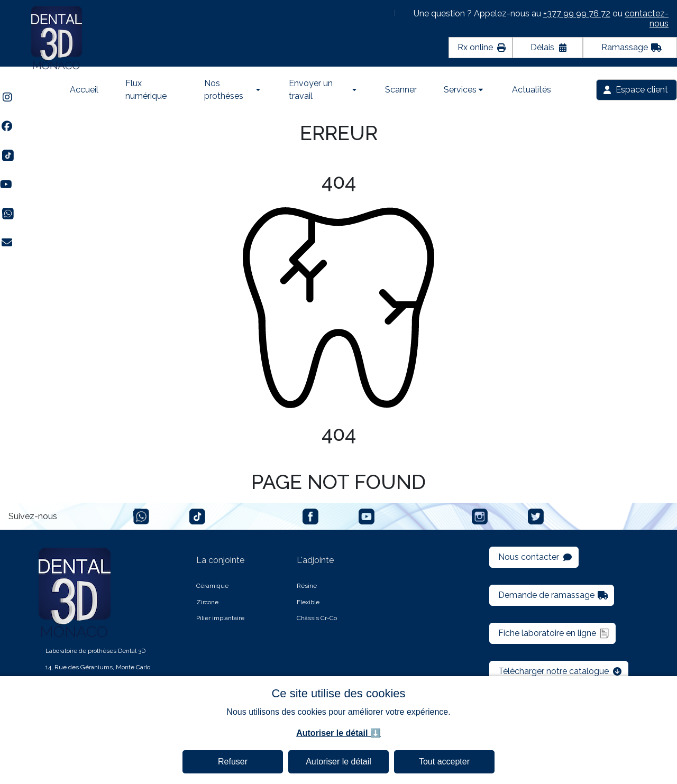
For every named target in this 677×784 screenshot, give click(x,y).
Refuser (233, 762)
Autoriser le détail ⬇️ (338, 733)
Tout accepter (444, 762)
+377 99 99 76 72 (577, 13)
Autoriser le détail (338, 762)
